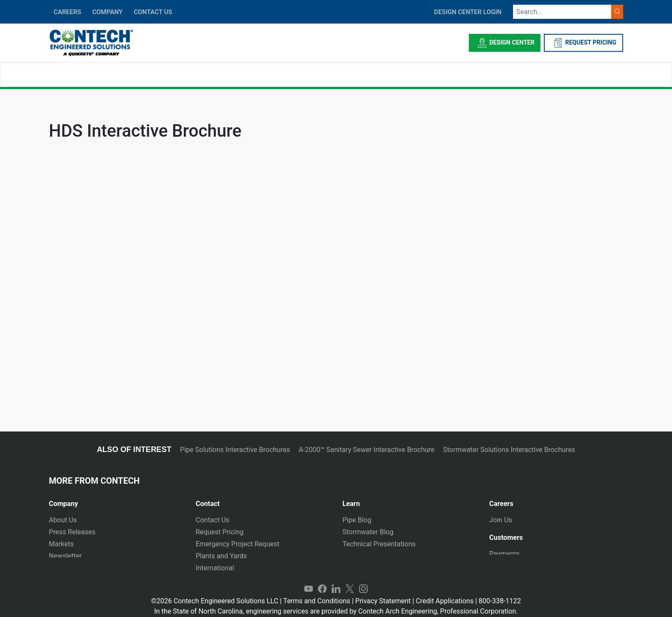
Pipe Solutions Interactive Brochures (235, 450)
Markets (61, 544)
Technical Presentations (379, 544)
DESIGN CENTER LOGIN (468, 12)
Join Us (501, 520)
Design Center (505, 43)
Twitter (350, 581)
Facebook (322, 581)
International (215, 568)
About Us (63, 520)
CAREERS (67, 12)
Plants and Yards (222, 556)
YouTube (309, 581)
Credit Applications (445, 593)
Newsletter (65, 556)
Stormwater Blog (368, 532)
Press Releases (72, 532)
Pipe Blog (357, 520)
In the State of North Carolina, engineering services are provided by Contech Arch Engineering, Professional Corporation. (336, 603)
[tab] (116, 500)
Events (59, 568)
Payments (505, 553)
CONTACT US (153, 12)
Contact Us (213, 520)
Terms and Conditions (317, 593)
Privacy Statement (383, 593)
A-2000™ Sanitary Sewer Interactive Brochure (367, 450)
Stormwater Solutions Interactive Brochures (509, 450)
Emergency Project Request (238, 544)
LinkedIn (336, 581)
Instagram (363, 581)
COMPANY (107, 12)
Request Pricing (220, 532)
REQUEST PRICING (583, 43)
